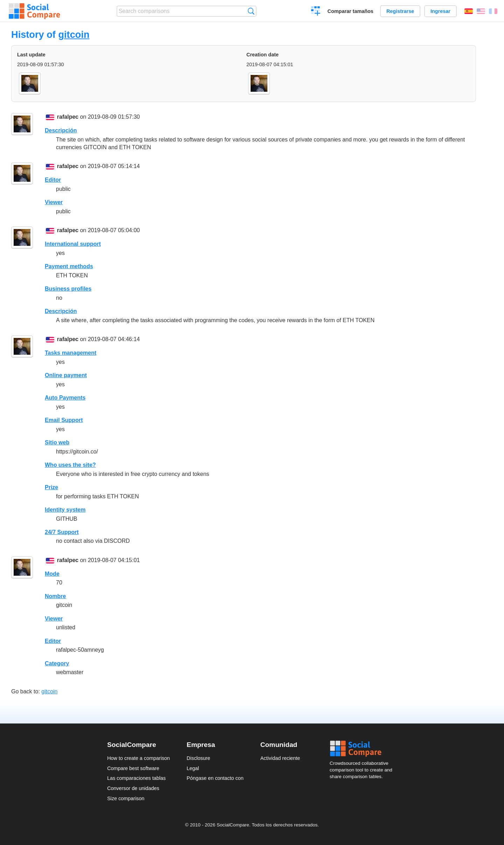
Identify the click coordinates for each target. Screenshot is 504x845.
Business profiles (68, 289)
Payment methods (69, 266)
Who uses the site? (70, 465)
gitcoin (74, 34)
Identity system (65, 510)
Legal (193, 768)
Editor (53, 180)
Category (57, 663)
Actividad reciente (280, 758)
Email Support (64, 420)
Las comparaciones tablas (136, 778)
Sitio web (57, 442)
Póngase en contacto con (215, 778)
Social (363, 749)
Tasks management (71, 353)
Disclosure (198, 758)
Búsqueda (251, 11)
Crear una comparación (316, 12)
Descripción (61, 130)
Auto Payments (65, 398)
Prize (51, 487)
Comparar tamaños (351, 11)
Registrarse (400, 11)
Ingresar (440, 11)
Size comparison (126, 798)
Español (469, 11)
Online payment (66, 375)
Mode (52, 574)
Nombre (55, 596)
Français (493, 11)
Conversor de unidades (133, 788)
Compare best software (133, 768)
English (481, 11)
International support (73, 244)
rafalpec (68, 117)
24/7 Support (62, 532)
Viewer (54, 202)
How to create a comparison (138, 758)
